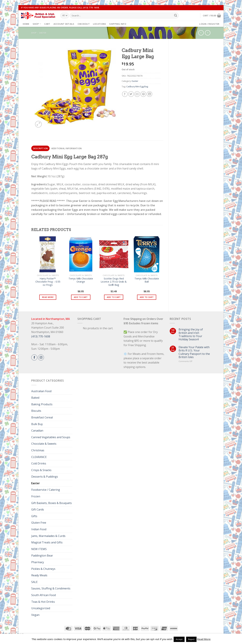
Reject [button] (191, 639)
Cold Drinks (39, 463)
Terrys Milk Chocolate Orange (81, 280)
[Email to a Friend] (137, 94)
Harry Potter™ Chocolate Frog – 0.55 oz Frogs (48, 282)
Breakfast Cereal (42, 417)
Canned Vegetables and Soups (51, 437)
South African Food (43, 595)
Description (41, 148)
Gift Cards (38, 509)
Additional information (67, 148)
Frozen (36, 496)
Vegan (35, 615)
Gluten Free (39, 523)
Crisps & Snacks (41, 470)
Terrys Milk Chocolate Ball (147, 280)
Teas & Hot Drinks (43, 602)
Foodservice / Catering (46, 490)
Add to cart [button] (81, 297)
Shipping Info (118, 24)
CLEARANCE (39, 457)
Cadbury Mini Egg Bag (137, 86)
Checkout (84, 24)
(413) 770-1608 (41, 336)
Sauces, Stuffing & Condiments (51, 588)
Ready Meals (39, 575)
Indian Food (39, 529)
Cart (47, 24)
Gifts (34, 516)
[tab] (40, 148)
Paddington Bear (42, 556)
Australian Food (41, 391)
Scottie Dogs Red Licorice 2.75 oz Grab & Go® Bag (114, 282)
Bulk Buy (37, 424)
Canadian (37, 431)
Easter (43, 33)
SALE (34, 582)
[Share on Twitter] (131, 94)
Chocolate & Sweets (44, 444)
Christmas (38, 450)
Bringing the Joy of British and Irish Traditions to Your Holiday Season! (191, 334)
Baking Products (42, 404)
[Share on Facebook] (125, 94)
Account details (64, 24)
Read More (204, 639)
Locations (99, 24)
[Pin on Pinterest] (143, 94)
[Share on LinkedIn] (149, 94)
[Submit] (176, 16)
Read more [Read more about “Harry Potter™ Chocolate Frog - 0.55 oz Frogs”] (48, 297)
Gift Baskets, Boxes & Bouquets (52, 503)
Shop (37, 24)
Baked (35, 398)
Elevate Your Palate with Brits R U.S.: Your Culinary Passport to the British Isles (194, 352)
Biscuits (36, 411)
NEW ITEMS (39, 549)
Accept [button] (179, 639)
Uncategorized (41, 608)
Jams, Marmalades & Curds (48, 536)
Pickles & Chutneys (43, 569)
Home (26, 24)
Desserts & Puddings (45, 477)
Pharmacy (38, 562)
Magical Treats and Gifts (47, 542)
